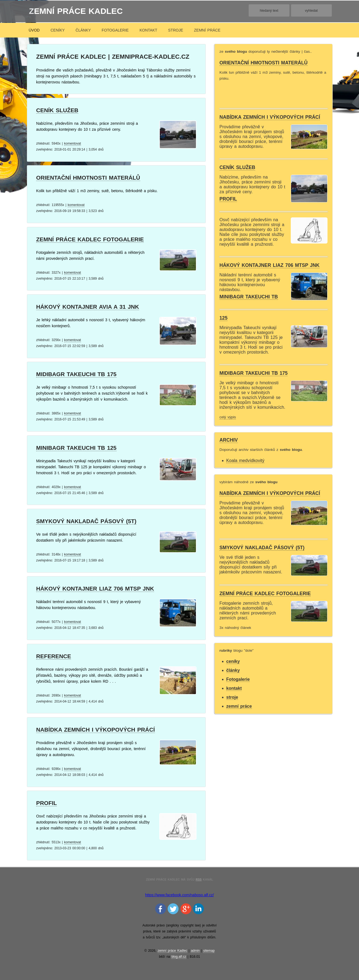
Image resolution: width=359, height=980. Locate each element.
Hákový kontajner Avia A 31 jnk (88, 307)
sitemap (209, 951)
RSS (199, 879)
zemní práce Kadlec (76, 11)
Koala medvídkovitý (245, 461)
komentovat (73, 143)
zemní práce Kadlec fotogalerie (90, 239)
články (83, 30)
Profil (46, 803)
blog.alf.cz (179, 957)
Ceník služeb (57, 110)
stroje (176, 30)
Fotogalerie (115, 30)
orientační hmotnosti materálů (88, 178)
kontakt (148, 30)
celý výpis (228, 417)
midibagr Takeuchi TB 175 (76, 374)
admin (195, 951)
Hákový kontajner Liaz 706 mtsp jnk (95, 589)
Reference (54, 656)
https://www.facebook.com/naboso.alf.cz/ (179, 895)
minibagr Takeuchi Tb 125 (76, 448)
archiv (229, 440)
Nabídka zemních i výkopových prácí (96, 730)
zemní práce (207, 30)
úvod (34, 30)
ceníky (58, 30)
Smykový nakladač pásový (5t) (86, 521)
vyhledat (311, 11)
